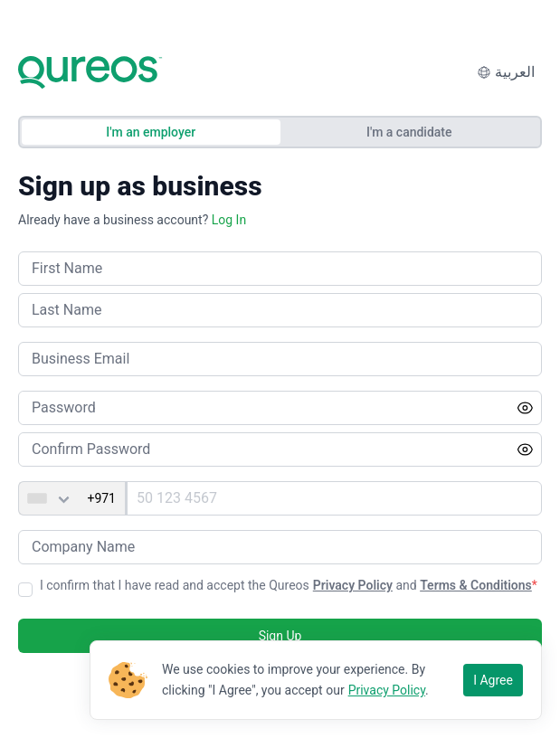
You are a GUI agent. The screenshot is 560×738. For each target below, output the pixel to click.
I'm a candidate (409, 132)
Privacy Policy (353, 585)
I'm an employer (151, 132)
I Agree (493, 680)
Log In (229, 220)
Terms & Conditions (476, 585)
